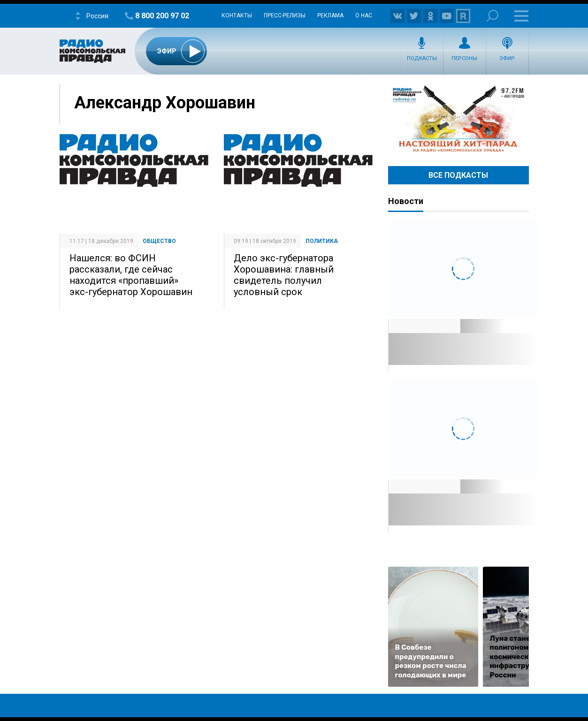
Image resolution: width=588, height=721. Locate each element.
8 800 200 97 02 (162, 16)
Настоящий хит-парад (458, 119)
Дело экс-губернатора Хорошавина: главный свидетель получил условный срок (284, 275)
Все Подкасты (458, 175)
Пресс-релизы (285, 15)
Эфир (507, 58)
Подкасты (422, 58)
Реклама (330, 15)
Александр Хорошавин (165, 103)
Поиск (493, 16)
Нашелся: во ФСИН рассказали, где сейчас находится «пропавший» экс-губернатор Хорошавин (131, 275)
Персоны (464, 58)
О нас (364, 15)
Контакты (237, 15)
